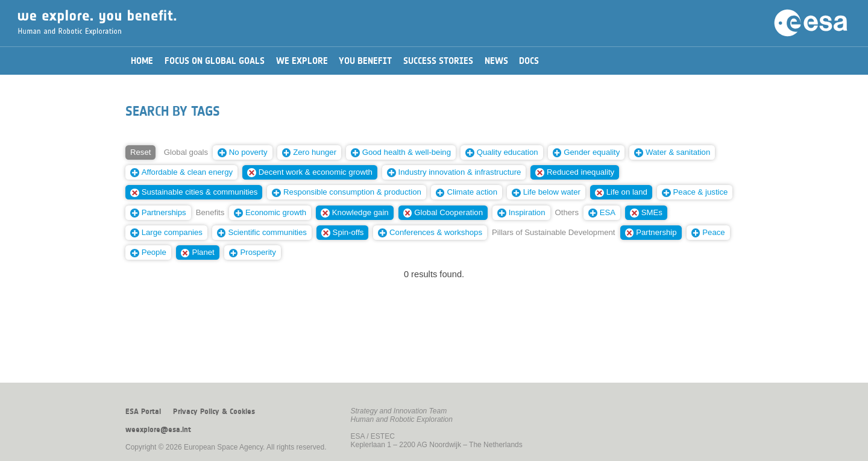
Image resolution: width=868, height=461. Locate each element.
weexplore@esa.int (158, 430)
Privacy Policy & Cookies (214, 412)
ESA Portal (143, 412)
